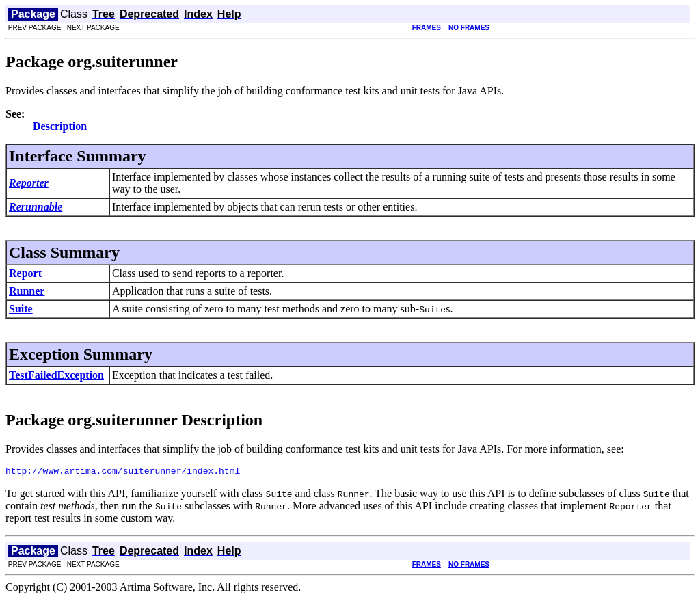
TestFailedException (56, 375)
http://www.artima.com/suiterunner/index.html (123, 472)
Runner (27, 291)
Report (25, 273)
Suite (21, 309)
